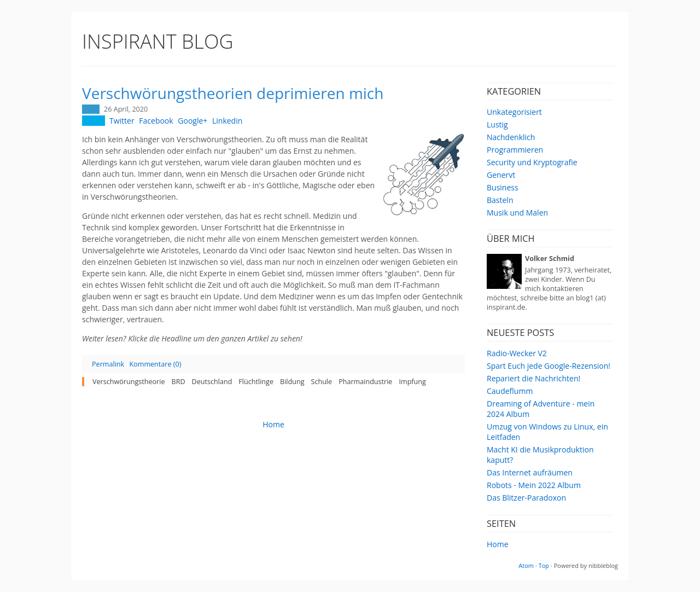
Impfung (412, 382)
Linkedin (227, 121)
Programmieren (515, 150)
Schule (321, 382)
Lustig (497, 124)
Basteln (500, 200)
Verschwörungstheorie (129, 382)
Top (544, 565)
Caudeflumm (510, 391)
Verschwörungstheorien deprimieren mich (233, 93)
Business (503, 187)
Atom (526, 565)
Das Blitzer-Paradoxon (526, 498)
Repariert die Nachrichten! (533, 378)
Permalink (108, 364)
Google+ (192, 121)
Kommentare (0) (155, 364)
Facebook (156, 121)
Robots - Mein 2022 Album (534, 485)
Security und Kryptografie (532, 162)
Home (498, 544)
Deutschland (212, 382)
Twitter (122, 121)
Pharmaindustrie (365, 382)
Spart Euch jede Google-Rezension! (549, 366)
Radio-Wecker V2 (517, 353)
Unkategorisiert (514, 112)
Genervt (501, 175)
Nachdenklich (511, 137)
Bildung (292, 382)
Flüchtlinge (256, 382)
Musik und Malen (517, 213)
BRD (179, 382)
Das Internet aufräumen (530, 472)
